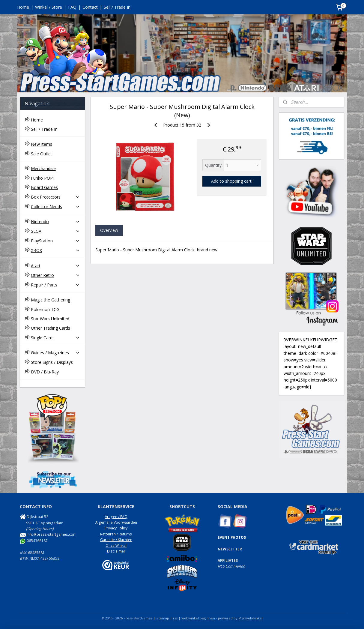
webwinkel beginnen (198, 618)
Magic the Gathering (51, 300)
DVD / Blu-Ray (45, 372)
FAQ (72, 7)
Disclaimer (116, 551)
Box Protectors (55, 197)
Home (23, 7)
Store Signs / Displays (52, 362)
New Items (42, 144)
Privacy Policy (116, 528)
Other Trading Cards (51, 328)
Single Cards (55, 338)
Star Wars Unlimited (50, 319)
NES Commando (231, 566)
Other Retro (55, 275)
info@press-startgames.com (52, 534)
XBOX (55, 250)
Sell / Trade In (117, 7)
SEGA (55, 231)
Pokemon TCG (45, 309)
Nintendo (55, 222)
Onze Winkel (116, 545)
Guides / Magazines (55, 353)
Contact (90, 7)
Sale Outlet (42, 154)
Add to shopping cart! (231, 181)
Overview (109, 230)
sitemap (163, 618)
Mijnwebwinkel (251, 618)
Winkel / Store (49, 7)
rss (175, 618)
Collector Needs (55, 207)
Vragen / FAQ (116, 517)
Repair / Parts (55, 285)
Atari (55, 266)
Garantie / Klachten (116, 540)
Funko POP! (42, 178)
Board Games (44, 187)
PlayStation (55, 241)
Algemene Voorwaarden (116, 522)
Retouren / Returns (116, 534)
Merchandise (43, 168)
